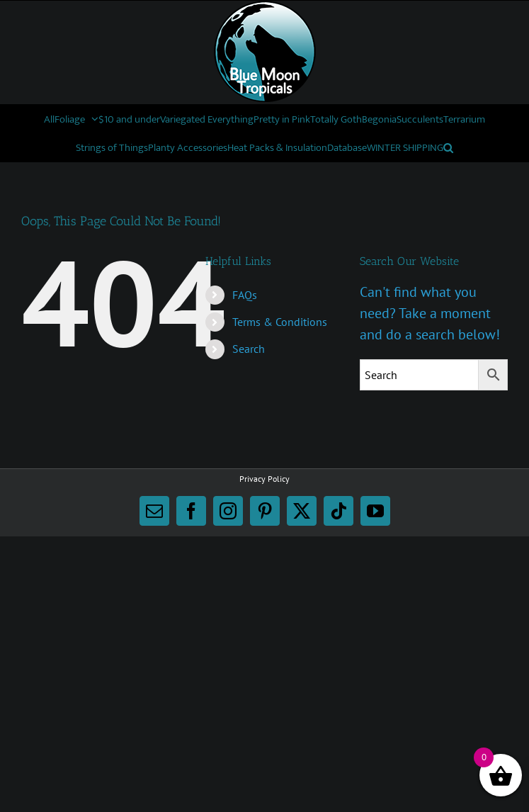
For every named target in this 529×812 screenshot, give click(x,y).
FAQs (245, 295)
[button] (448, 147)
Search (249, 349)
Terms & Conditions (280, 322)
